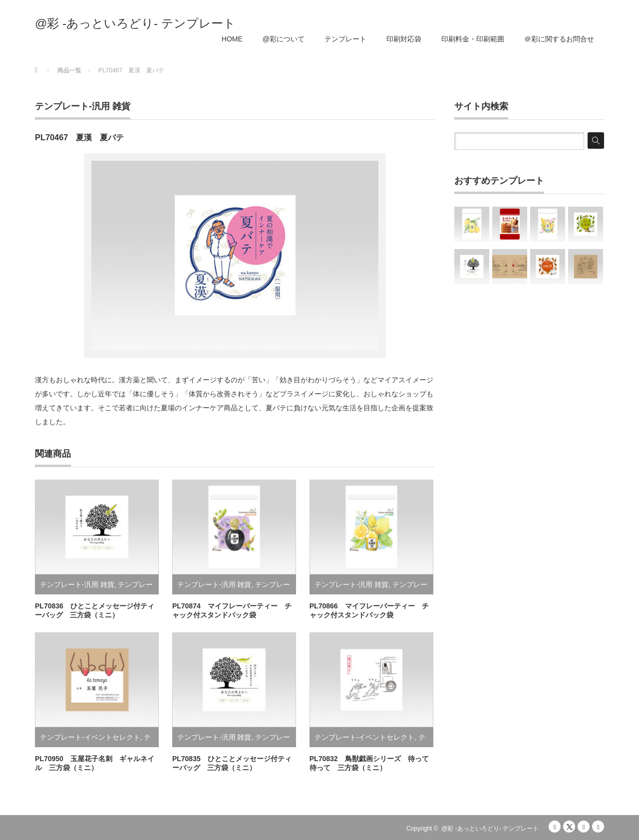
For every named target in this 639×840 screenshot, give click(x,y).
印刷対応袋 (404, 39)
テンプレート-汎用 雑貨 (83, 106)
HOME (232, 39)
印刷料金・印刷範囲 (473, 39)
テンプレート (345, 39)
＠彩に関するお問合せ (559, 39)
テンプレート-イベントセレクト (90, 737)
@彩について (284, 39)
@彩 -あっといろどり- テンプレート (135, 23)
